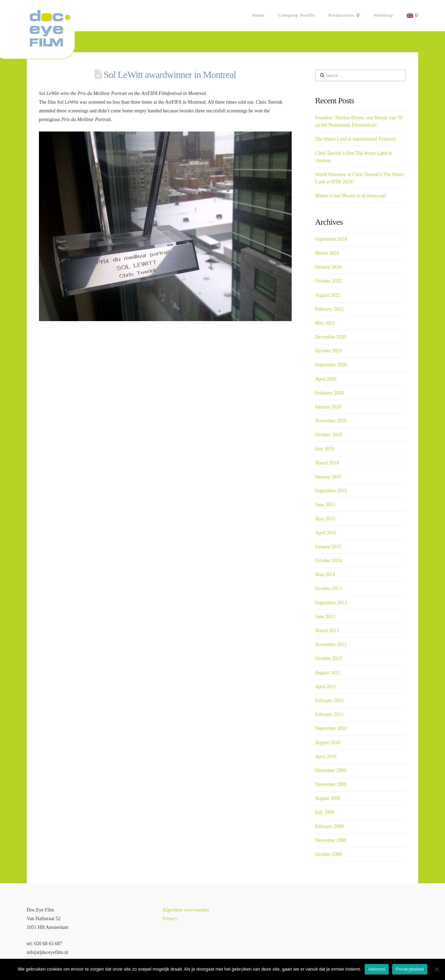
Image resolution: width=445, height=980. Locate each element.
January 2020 (328, 407)
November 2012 (331, 644)
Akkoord (377, 969)
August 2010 (327, 743)
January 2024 (328, 267)
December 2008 (330, 840)
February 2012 (329, 700)
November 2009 (331, 784)
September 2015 (331, 491)
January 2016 (328, 477)
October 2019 (328, 435)
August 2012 (327, 673)
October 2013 (328, 588)
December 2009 (330, 770)
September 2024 (331, 239)
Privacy (170, 919)
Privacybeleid (410, 969)
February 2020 (329, 393)
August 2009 (327, 798)
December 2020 (330, 337)
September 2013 (331, 603)
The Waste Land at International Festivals (355, 139)
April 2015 (326, 533)
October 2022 (328, 281)
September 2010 (331, 728)
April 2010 (326, 756)
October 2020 (328, 351)
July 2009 (325, 812)
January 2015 (328, 547)
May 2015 (325, 519)
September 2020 (331, 365)
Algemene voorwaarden (186, 910)
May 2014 (325, 575)
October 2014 (328, 561)
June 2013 (325, 617)
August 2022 (327, 295)
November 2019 (331, 421)
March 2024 (327, 253)
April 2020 (326, 379)
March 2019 (327, 463)
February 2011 (329, 714)
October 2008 (328, 854)
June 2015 (325, 505)
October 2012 (328, 658)
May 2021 (325, 323)
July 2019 (325, 449)
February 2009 (329, 826)
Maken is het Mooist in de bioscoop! (351, 196)
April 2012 (326, 687)
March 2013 (327, 631)
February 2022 (329, 309)
